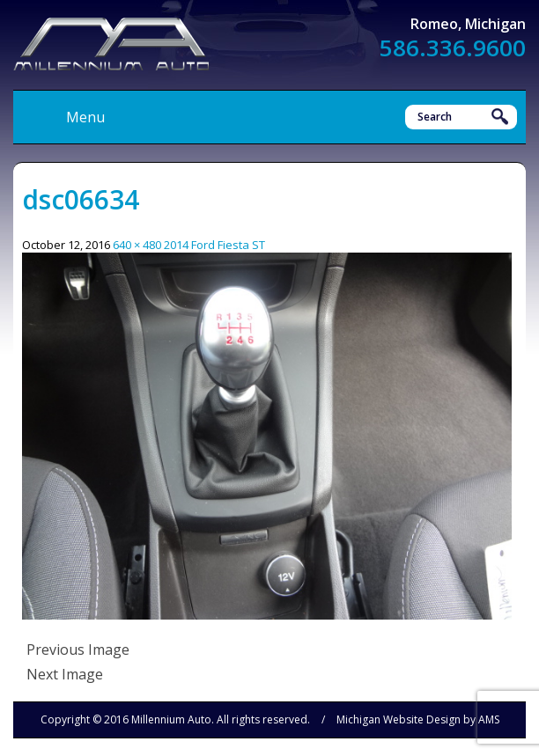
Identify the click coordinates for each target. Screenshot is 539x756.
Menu (85, 117)
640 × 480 (137, 245)
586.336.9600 (453, 48)
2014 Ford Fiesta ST (214, 245)
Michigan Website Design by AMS (418, 719)
